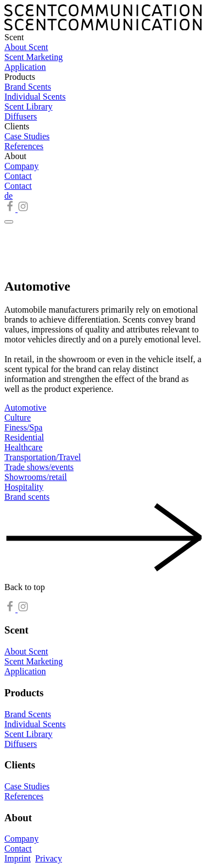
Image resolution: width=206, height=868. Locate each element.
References (24, 146)
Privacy (49, 858)
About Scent (26, 47)
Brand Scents (28, 87)
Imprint (18, 858)
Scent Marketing (34, 57)
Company (21, 166)
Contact (18, 176)
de (9, 196)
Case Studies (27, 136)
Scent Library (29, 107)
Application (25, 67)
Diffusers (21, 116)
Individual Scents (35, 97)
